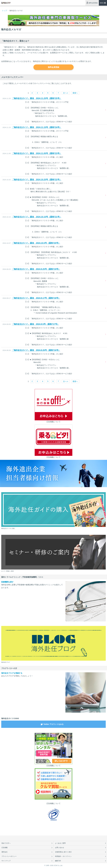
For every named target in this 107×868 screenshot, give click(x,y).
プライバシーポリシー (9, 856)
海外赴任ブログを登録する (12, 673)
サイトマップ (6, 861)
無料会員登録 (93, 3)
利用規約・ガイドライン (63, 856)
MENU (102, 3)
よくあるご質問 (60, 843)
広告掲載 (5, 848)
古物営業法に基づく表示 (63, 852)
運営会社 (5, 852)
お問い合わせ (60, 848)
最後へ (75, 93)
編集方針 (58, 861)
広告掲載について (54, 422)
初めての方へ (6, 843)
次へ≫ (66, 93)
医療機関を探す (7, 582)
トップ (4, 11)
